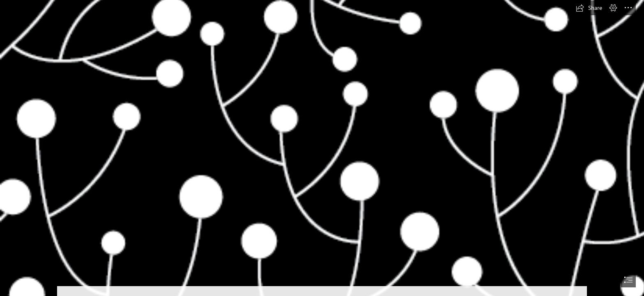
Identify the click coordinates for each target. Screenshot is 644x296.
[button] (589, 8)
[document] (322, 148)
